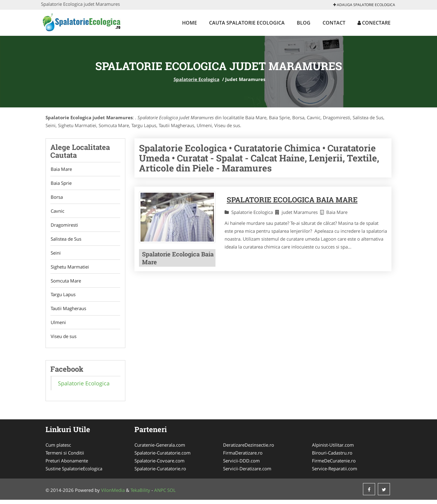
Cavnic (57, 212)
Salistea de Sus (66, 241)
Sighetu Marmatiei (69, 269)
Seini (55, 255)
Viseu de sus (63, 340)
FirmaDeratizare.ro (243, 457)
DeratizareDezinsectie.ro (249, 449)
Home (190, 23)
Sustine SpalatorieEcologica (74, 473)
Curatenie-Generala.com (160, 449)
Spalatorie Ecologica (196, 79)
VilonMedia (113, 494)
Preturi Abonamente (67, 465)
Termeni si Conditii (65, 457)
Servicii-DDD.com (241, 465)
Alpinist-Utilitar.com (333, 449)
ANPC (160, 494)
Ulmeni (58, 326)
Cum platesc (58, 449)
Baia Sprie (61, 184)
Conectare (374, 23)
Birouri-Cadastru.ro (332, 457)
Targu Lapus (63, 298)
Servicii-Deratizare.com (247, 473)
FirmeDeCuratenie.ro (334, 465)
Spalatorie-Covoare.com (159, 465)
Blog (304, 23)
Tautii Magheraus (68, 312)
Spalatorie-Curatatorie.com (163, 457)
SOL (171, 494)
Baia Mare (61, 169)
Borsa (56, 198)
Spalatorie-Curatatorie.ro (160, 473)
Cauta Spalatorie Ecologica (247, 23)
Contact (334, 23)
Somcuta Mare (66, 283)
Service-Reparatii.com (335, 473)
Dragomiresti (64, 226)
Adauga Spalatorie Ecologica (364, 5)
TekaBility (140, 494)
